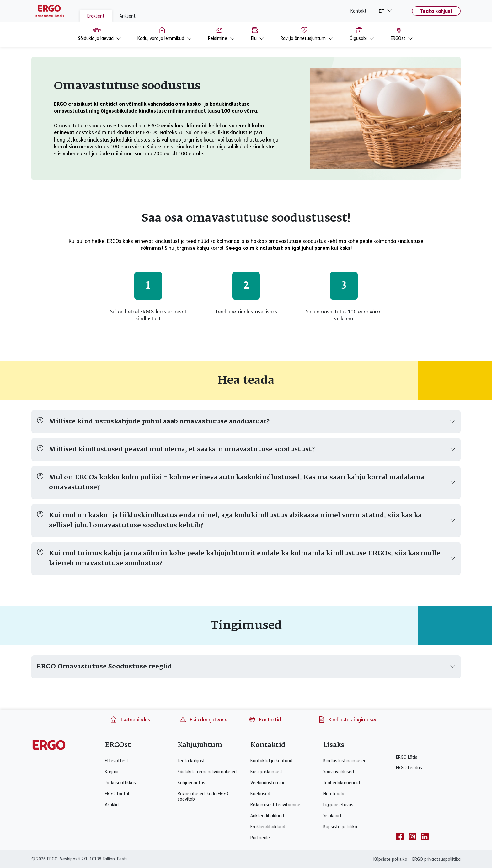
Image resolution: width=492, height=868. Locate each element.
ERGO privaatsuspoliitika (436, 859)
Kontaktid (265, 720)
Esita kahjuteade (203, 720)
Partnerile (260, 838)
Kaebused (260, 794)
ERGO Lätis (407, 757)
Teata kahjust (436, 11)
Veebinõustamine (268, 783)
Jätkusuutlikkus (120, 783)
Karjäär (112, 772)
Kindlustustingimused (348, 720)
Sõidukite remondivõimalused (207, 772)
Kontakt (358, 11)
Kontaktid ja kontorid (271, 761)
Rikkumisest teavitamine (275, 805)
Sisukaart (332, 816)
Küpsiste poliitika (340, 827)
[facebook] (400, 837)
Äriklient (128, 16)
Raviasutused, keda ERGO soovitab (203, 796)
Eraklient (96, 16)
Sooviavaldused (339, 772)
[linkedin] (425, 837)
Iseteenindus (130, 720)
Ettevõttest (117, 761)
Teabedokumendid (342, 783)
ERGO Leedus (409, 768)
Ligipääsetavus (338, 805)
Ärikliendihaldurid (267, 816)
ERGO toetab (118, 794)
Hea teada (334, 794)
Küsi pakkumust (266, 772)
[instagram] (412, 837)
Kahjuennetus (191, 783)
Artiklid (112, 805)
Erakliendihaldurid (268, 827)
